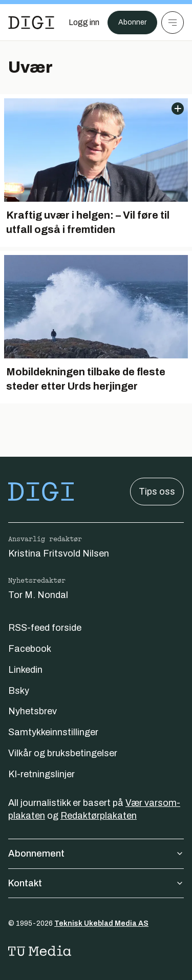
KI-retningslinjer (41, 774)
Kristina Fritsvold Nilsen (59, 553)
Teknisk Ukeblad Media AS (101, 923)
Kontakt (96, 883)
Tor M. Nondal (38, 595)
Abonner (132, 22)
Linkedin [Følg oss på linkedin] (25, 670)
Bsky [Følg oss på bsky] (19, 691)
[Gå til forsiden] (31, 23)
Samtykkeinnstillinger (53, 732)
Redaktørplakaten (99, 816)
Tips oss (157, 492)
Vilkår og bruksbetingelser (63, 753)
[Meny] (173, 23)
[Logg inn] (84, 23)
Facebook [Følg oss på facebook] (30, 649)
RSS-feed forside (45, 628)
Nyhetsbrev (33, 711)
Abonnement (96, 854)
